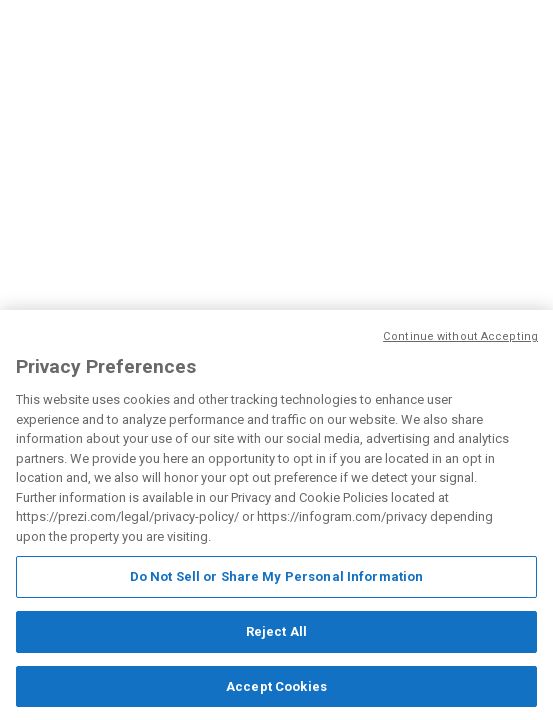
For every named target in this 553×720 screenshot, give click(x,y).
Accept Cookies (276, 687)
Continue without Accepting (460, 337)
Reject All (276, 632)
